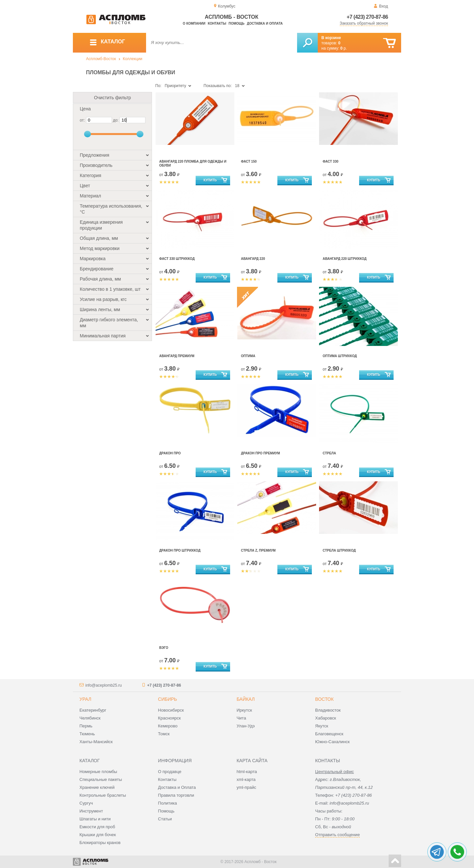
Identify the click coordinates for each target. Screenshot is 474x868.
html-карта (247, 772)
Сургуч (86, 803)
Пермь (86, 726)
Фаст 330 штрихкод (177, 259)
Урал (85, 699)
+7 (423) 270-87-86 (367, 17)
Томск (164, 734)
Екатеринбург (93, 710)
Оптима (248, 356)
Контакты (217, 23)
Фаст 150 (249, 161)
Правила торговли (176, 795)
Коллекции (133, 59)
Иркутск (244, 710)
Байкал (246, 699)
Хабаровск (326, 718)
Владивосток (328, 710)
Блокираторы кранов (100, 843)
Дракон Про (170, 453)
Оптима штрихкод (340, 356)
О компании (194, 23)
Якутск (322, 726)
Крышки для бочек (98, 835)
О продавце (170, 772)
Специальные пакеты (101, 779)
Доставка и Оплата (177, 787)
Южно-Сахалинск (332, 742)
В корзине (331, 38)
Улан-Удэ (246, 726)
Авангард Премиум (177, 356)
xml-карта (246, 779)
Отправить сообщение (337, 835)
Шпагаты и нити (95, 819)
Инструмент (91, 811)
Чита (241, 718)
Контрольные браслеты (103, 795)
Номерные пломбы (98, 772)
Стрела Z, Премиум (258, 550)
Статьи (165, 819)
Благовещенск (329, 734)
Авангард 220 (253, 259)
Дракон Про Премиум (260, 453)
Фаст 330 (331, 161)
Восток (324, 699)
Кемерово (168, 726)
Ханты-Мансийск (96, 742)
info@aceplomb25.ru (104, 685)
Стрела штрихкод (339, 550)
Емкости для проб (97, 827)
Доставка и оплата (265, 23)
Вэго (164, 648)
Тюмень (87, 734)
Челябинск (90, 718)
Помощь (236, 23)
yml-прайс (247, 787)
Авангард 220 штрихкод (345, 259)
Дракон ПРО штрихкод (180, 550)
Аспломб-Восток (101, 59)
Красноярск (169, 718)
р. (344, 48)
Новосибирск (171, 710)
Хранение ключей (97, 787)
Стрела (329, 453)
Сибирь (167, 699)
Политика (167, 803)
